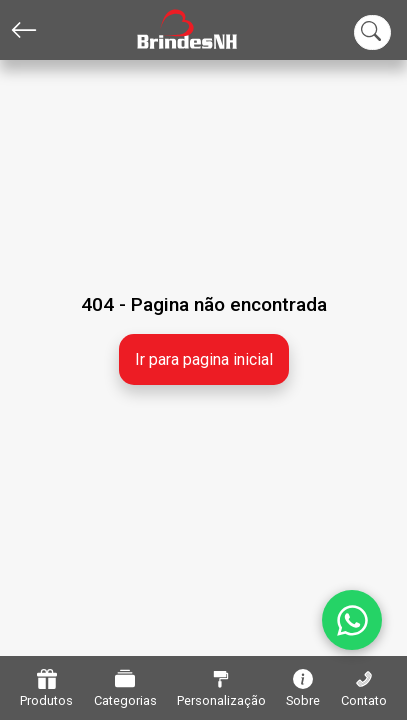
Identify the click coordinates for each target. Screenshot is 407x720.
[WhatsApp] (352, 620)
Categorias (125, 688)
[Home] (172, 30)
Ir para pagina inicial (204, 359)
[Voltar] (24, 30)
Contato (364, 688)
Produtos (46, 688)
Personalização (221, 688)
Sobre (303, 688)
